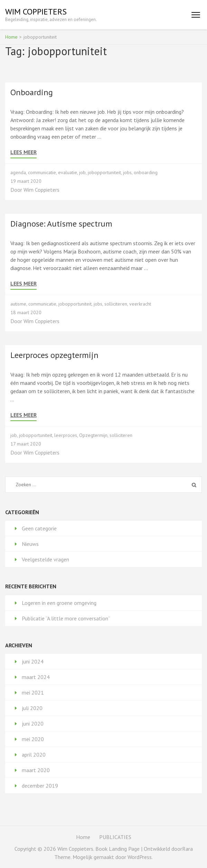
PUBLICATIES (115, 837)
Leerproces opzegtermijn (54, 355)
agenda (18, 172)
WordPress (140, 857)
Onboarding (32, 92)
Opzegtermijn (93, 435)
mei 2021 (33, 692)
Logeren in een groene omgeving (59, 603)
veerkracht (140, 304)
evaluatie (68, 172)
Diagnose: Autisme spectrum (61, 224)
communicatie (42, 172)
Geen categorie (39, 528)
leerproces (66, 435)
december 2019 (40, 786)
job (82, 172)
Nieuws (30, 544)
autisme (18, 304)
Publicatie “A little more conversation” (66, 618)
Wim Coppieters (36, 12)
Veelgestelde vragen (45, 559)
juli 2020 (32, 708)
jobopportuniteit (104, 172)
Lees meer (23, 152)
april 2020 (34, 755)
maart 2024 (36, 677)
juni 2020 (33, 724)
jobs (127, 172)
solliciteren (116, 304)
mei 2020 (33, 739)
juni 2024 (33, 661)
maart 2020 (36, 770)
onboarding (146, 172)
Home (83, 837)
